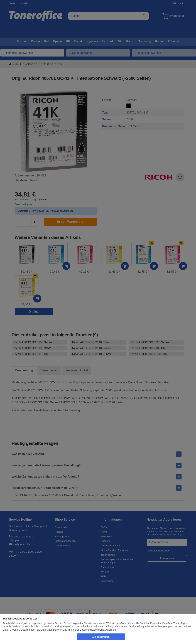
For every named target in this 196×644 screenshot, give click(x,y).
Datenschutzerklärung (92, 630)
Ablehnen (111, 630)
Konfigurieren (55, 630)
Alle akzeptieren (101, 637)
